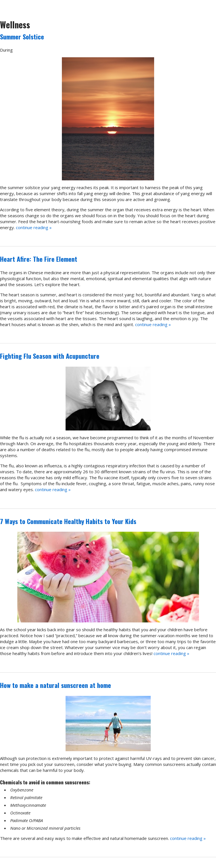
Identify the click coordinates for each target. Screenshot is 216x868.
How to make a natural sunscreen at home (55, 685)
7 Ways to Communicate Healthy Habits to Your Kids (68, 521)
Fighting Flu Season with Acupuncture (50, 356)
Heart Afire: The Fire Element (39, 259)
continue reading (34, 227)
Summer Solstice (22, 37)
